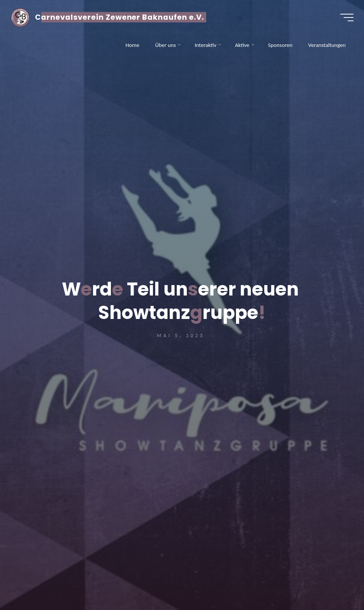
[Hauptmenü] (346, 18)
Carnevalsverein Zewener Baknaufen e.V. (120, 17)
